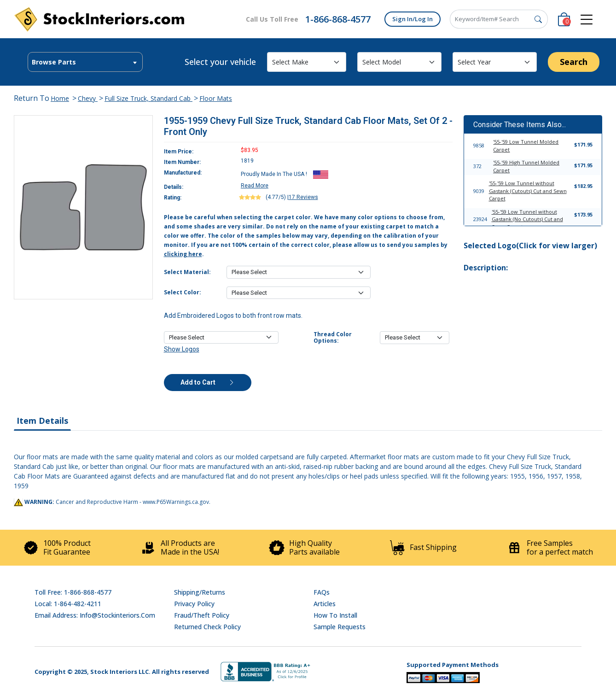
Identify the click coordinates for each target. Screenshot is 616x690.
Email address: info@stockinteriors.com (95, 615)
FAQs (322, 592)
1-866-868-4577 (338, 19)
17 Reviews (303, 197)
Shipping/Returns (200, 592)
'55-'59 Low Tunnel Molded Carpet (526, 146)
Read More (255, 186)
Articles (325, 604)
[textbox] (85, 62)
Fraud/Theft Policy (202, 615)
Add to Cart (208, 382)
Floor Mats (216, 98)
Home (60, 98)
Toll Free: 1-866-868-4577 (73, 592)
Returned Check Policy (207, 627)
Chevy (88, 98)
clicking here (183, 254)
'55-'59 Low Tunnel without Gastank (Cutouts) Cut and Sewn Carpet (528, 191)
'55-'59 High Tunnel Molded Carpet (526, 166)
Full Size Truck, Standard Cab (148, 98)
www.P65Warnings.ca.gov (176, 502)
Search (574, 62)
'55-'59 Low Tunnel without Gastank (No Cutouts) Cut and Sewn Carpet (527, 219)
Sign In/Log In (413, 19)
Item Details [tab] (42, 421)
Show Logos (182, 349)
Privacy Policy (194, 604)
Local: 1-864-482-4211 (68, 604)
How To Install (335, 615)
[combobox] (85, 62)
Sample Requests (340, 627)
